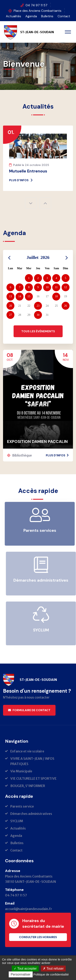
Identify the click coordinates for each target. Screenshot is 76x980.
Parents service (22, 806)
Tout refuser (53, 969)
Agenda (31, 16)
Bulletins (47, 16)
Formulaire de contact (29, 710)
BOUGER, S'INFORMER (28, 786)
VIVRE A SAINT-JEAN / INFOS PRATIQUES (32, 761)
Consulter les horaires (38, 937)
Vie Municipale (21, 771)
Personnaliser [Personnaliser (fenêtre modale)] (21, 974)
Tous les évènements (38, 331)
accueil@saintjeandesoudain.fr (29, 909)
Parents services (41, 530)
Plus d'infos (21, 180)
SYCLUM (17, 821)
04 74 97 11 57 (36, 5)
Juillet (38, 257)
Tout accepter (25, 969)
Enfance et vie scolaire (27, 751)
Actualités (13, 16)
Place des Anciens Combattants (37, 11)
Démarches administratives (31, 814)
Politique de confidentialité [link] (51, 974)
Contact (64, 16)
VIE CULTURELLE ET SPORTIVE (33, 778)
